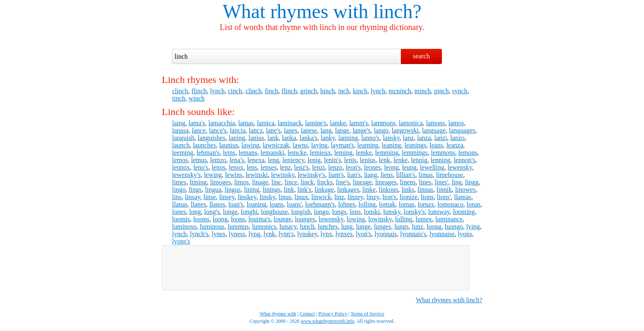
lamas (246, 123)
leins (229, 153)
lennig (419, 160)
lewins (234, 175)
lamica (266, 123)
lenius (368, 160)
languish (183, 138)
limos (241, 182)
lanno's (370, 138)
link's (304, 190)
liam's (336, 175)
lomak (387, 204)
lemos (180, 160)
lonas (474, 204)
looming (464, 212)
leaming (368, 145)
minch (423, 91)
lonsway (439, 212)
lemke (364, 153)
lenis (350, 160)
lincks (325, 182)
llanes (198, 204)
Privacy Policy (333, 314)
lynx (326, 234)
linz (339, 197)
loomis (181, 219)
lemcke (297, 153)
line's (343, 182)
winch (197, 98)
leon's (353, 167)
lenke (401, 160)
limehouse (450, 175)
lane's (274, 130)
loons (238, 219)
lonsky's (414, 212)
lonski (372, 212)
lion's (389, 197)
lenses (268, 167)
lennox (181, 167)
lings (195, 190)
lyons (465, 234)
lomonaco (450, 204)
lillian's (406, 175)
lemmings (415, 153)
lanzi (440, 138)
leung (409, 167)
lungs (401, 226)
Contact (307, 314)
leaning (391, 145)
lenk (384, 160)
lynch (217, 91)
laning (237, 138)
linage (260, 182)
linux (301, 197)
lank (273, 138)
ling (457, 182)
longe (230, 212)
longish (301, 212)
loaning (257, 204)
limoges (220, 182)
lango (381, 130)
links (408, 190)
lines (425, 182)
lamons (435, 123)
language (434, 130)
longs (339, 212)
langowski (405, 130)
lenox (236, 167)
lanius (256, 138)
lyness (237, 234)
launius (229, 145)
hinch (328, 91)
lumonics (264, 226)
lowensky (331, 219)
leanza (455, 145)
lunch (307, 226)
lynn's (286, 234)
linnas (425, 190)
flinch (199, 91)
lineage (362, 182)
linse (209, 197)
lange (342, 130)
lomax (426, 204)
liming (198, 182)
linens (408, 182)
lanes (291, 130)
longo (321, 212)
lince (291, 182)
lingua (213, 190)
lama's (197, 123)
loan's (236, 204)
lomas (407, 204)
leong (391, 167)
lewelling (432, 167)
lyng (254, 234)
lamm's (359, 123)
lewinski (257, 175)
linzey (355, 197)
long (195, 212)
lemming (387, 153)
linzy (373, 197)
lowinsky (380, 219)
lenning (441, 160)
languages (462, 130)
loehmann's (320, 204)
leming (343, 153)
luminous (212, 226)
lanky (328, 138)
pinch (442, 91)
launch (181, 145)
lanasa (180, 130)
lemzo (218, 160)
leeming (183, 153)
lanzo (457, 138)
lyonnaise (442, 234)
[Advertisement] (315, 268)
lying (473, 226)
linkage (324, 190)
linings (271, 190)
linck (307, 182)
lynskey (307, 234)
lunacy (288, 226)
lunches (328, 226)
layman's (343, 145)
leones (372, 167)
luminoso (184, 226)
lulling (404, 219)
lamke (338, 123)
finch (272, 91)
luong (434, 226)
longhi (249, 212)
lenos (218, 167)
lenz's (301, 167)
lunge (363, 226)
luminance (449, 219)
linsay (192, 197)
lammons (383, 123)
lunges (382, 226)
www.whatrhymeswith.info (328, 321)
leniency (293, 160)
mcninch (400, 91)
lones (179, 212)
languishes (212, 138)
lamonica (411, 123)
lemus (199, 160)
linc (276, 182)
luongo (454, 226)
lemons (468, 153)
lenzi (319, 167)
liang (370, 175)
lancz (256, 130)
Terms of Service (368, 314)
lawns (300, 145)
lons (355, 212)
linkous (388, 190)
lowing (356, 219)
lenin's (332, 160)
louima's (260, 219)
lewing (213, 175)
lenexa (256, 160)
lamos (456, 123)
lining (252, 190)
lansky (391, 138)
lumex (424, 219)
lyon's (363, 234)
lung (347, 226)
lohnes (347, 204)
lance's (218, 130)
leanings (415, 145)
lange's (361, 130)
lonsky (392, 212)
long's (212, 212)
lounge (283, 219)
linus (285, 197)
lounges (305, 219)
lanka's (308, 138)
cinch (235, 91)
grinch (309, 91)
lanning (348, 138)
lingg (472, 182)
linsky (267, 197)
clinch (180, 91)
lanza (424, 138)
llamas (463, 197)
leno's (201, 167)
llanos (217, 204)
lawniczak (276, 145)
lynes (218, 234)
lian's (354, 175)
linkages (348, 190)
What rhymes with (296, 11)
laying (320, 145)
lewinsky (283, 175)
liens (386, 175)
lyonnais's (413, 234)
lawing (251, 145)
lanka (289, 138)
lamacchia (222, 123)
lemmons (443, 153)
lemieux (320, 153)
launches (205, 145)
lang (326, 130)
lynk (269, 234)
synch (460, 91)
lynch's (199, 234)
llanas (180, 204)
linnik (444, 190)
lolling (367, 204)
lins (177, 197)
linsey (227, 197)
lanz (408, 138)
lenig (314, 160)
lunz (418, 226)
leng (274, 160)
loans (277, 204)
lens (252, 167)
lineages (386, 182)
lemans (248, 153)
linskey (247, 197)
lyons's (181, 241)
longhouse (274, 212)
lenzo (335, 167)
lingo (179, 190)
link (289, 190)
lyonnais (386, 234)
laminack (290, 123)
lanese (309, 130)
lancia (238, 130)
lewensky (460, 167)
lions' (444, 197)
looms (201, 219)
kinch (360, 91)
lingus (233, 190)
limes (179, 182)
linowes (465, 190)
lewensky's (186, 175)
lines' (441, 182)
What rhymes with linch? (449, 300)
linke (369, 190)
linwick (321, 197)
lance (199, 130)
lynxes (344, 234)
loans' (294, 204)
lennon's (465, 160)
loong (220, 219)
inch (344, 91)
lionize (409, 197)
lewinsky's (312, 175)
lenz (285, 167)
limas (426, 175)
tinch (179, 98)
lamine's (316, 123)
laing (179, 123)
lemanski (272, 153)
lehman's (208, 153)
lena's (237, 160)
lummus (238, 226)
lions (427, 197)
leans (436, 145)
